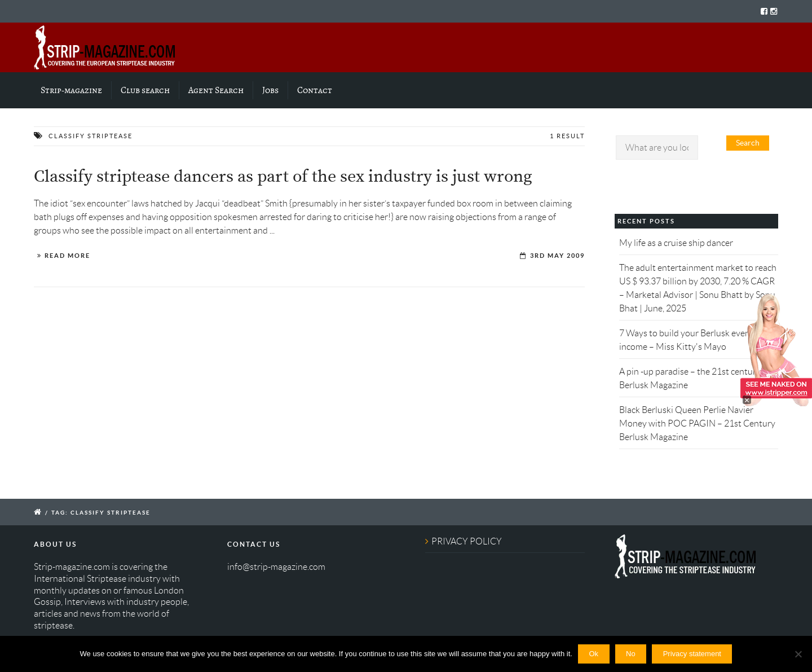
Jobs (270, 90)
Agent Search (216, 90)
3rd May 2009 (557, 256)
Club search (145, 90)
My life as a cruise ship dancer (676, 243)
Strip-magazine (71, 90)
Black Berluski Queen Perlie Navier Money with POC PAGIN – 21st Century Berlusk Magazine (697, 423)
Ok (593, 654)
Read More (67, 256)
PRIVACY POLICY (467, 541)
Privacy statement (692, 654)
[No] (798, 654)
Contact (315, 90)
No (631, 654)
